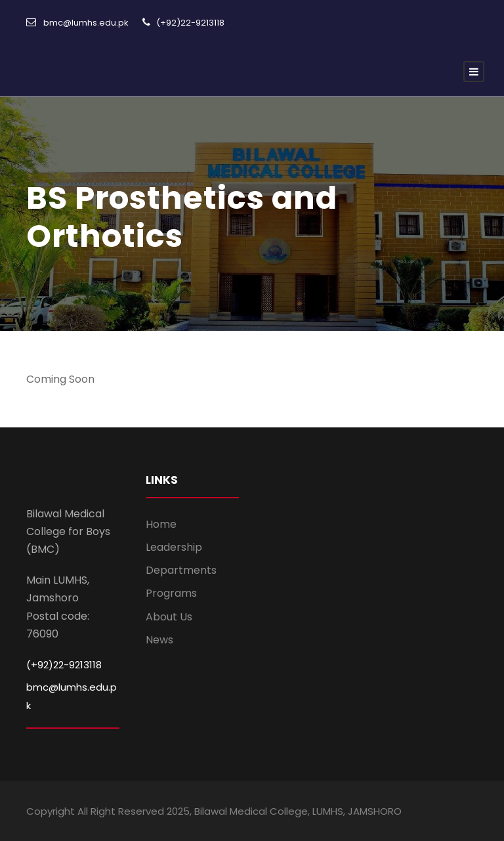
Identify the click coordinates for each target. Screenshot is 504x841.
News (159, 640)
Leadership (174, 547)
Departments (181, 570)
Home (161, 524)
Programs (171, 593)
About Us (169, 617)
